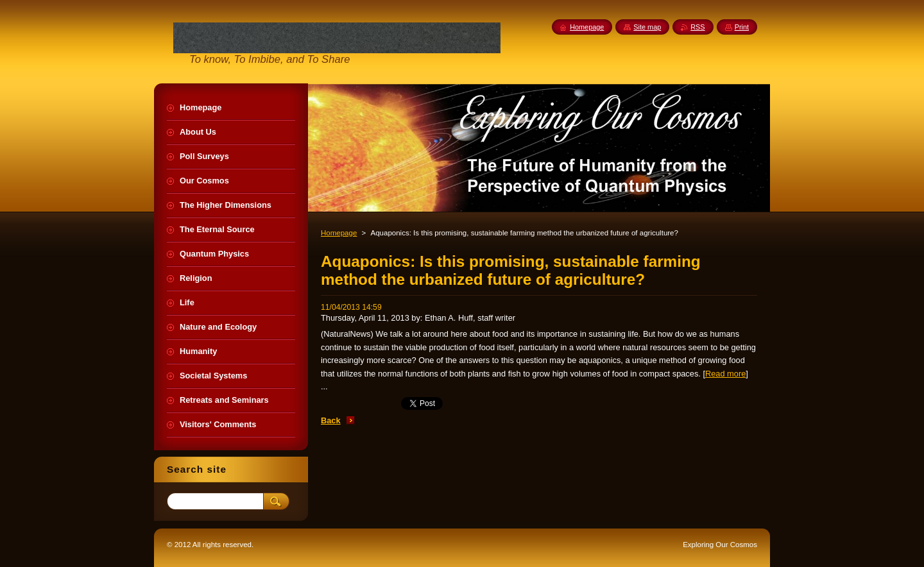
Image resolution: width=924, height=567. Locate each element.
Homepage (339, 233)
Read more (725, 374)
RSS (697, 27)
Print (742, 27)
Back (331, 420)
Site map (647, 27)
